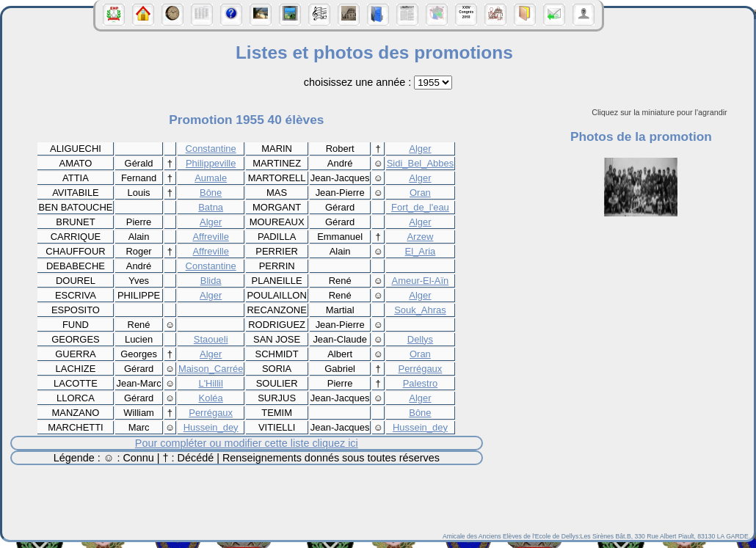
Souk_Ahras (420, 310)
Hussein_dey (211, 427)
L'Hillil (210, 383)
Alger (420, 149)
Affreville (210, 237)
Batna (211, 207)
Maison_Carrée (211, 369)
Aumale (211, 178)
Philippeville (211, 163)
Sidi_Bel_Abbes (420, 163)
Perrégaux (421, 369)
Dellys (420, 339)
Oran (420, 193)
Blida (211, 281)
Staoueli (211, 339)
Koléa (211, 398)
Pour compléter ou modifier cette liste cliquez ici (247, 443)
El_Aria (421, 251)
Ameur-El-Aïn (421, 281)
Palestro (421, 383)
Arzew (420, 237)
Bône (211, 193)
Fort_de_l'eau (420, 207)
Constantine (211, 149)
